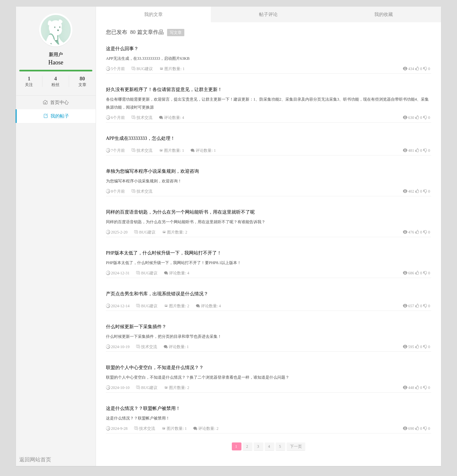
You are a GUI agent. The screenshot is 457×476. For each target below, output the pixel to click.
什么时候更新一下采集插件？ (136, 327)
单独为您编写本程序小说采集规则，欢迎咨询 (152, 171)
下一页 (296, 446)
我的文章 (153, 14)
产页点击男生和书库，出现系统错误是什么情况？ (157, 294)
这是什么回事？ (122, 49)
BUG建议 (145, 69)
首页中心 (56, 102)
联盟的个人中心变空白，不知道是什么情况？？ (155, 368)
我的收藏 (384, 14)
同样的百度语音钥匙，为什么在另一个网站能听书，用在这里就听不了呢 (180, 212)
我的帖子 (56, 116)
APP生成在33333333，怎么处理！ (140, 138)
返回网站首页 (35, 460)
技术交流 (144, 118)
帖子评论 (268, 14)
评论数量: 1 (206, 150)
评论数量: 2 (208, 428)
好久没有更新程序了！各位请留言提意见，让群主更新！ (164, 90)
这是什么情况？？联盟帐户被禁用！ (143, 408)
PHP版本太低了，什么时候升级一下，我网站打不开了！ (164, 253)
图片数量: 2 (177, 232)
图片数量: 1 (174, 69)
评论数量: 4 (174, 118)
